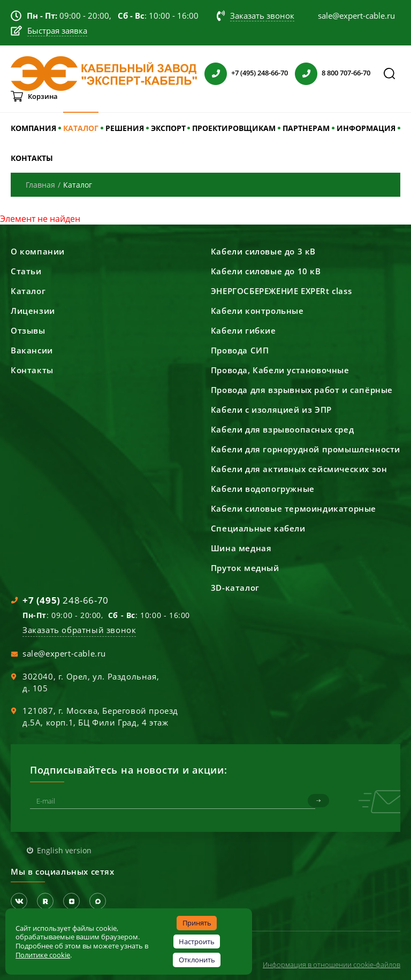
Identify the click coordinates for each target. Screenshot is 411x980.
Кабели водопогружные (263, 489)
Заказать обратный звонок (79, 630)
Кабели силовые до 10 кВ (266, 271)
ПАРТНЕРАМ (306, 128)
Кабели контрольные (257, 311)
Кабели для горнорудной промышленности (306, 449)
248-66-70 (66, 600)
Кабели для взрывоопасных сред (282, 429)
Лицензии (33, 311)
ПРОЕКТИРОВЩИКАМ (234, 128)
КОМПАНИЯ (33, 128)
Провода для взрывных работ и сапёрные (302, 390)
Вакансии (32, 350)
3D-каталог (235, 588)
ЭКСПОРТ (168, 128)
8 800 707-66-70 (346, 73)
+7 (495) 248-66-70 (260, 73)
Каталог (28, 291)
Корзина (43, 96)
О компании (38, 251)
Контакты (32, 370)
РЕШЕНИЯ (125, 128)
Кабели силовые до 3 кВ (263, 251)
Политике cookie (43, 955)
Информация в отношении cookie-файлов (332, 964)
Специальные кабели (258, 528)
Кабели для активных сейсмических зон (299, 469)
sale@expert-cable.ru (64, 653)
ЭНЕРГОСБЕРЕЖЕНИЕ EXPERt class (281, 291)
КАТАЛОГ (81, 128)
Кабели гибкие (243, 330)
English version (64, 850)
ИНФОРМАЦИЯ (366, 128)
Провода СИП (240, 350)
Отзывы (28, 330)
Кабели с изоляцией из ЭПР (271, 410)
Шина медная (241, 548)
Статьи (26, 271)
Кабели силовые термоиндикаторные (294, 508)
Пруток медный (245, 568)
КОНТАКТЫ (32, 158)
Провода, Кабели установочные (280, 370)
